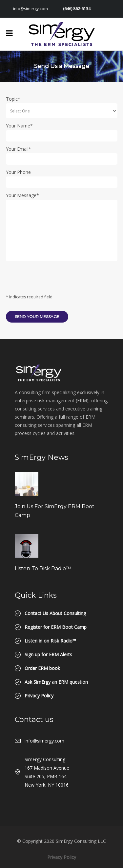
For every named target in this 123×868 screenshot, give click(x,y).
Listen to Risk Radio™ (43, 568)
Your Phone (18, 172)
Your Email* (19, 149)
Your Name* (19, 126)
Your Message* (22, 195)
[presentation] (56, 280)
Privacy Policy (62, 857)
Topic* (13, 99)
